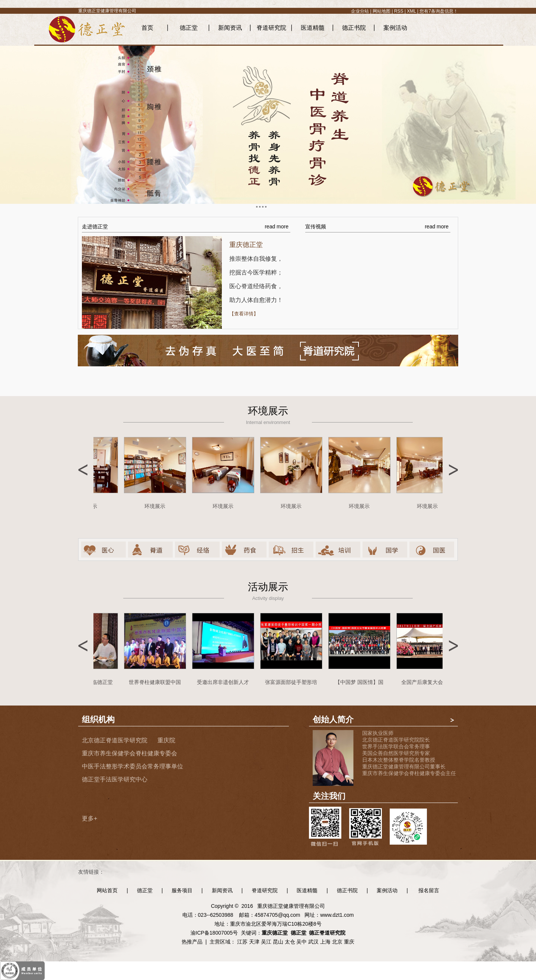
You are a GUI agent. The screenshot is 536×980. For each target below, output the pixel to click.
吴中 (301, 942)
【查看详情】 (244, 314)
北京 (337, 942)
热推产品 (192, 942)
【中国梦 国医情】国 (361, 682)
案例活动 (395, 28)
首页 (147, 28)
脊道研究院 (271, 28)
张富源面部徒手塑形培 (293, 682)
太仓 (290, 942)
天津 (254, 942)
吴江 (266, 942)
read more (277, 226)
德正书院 (354, 28)
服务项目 (182, 890)
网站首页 (107, 890)
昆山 (278, 942)
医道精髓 (313, 28)
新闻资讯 (230, 28)
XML (411, 11)
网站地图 (382, 11)
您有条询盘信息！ (439, 11)
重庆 (349, 942)
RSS (399, 11)
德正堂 (189, 28)
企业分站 (360, 11)
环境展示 (157, 506)
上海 (325, 942)
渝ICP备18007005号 (214, 933)
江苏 (242, 942)
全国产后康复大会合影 (429, 682)
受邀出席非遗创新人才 (225, 682)
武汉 (313, 942)
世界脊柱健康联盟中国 (157, 682)
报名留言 (429, 890)
